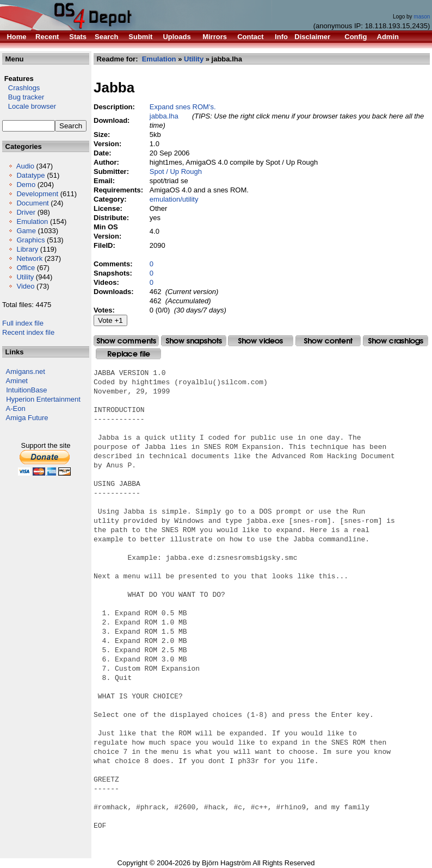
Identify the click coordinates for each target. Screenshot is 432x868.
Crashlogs (21, 88)
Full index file (23, 323)
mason (422, 17)
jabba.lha (164, 116)
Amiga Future (27, 418)
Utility (25, 277)
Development (37, 194)
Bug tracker (23, 97)
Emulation (32, 221)
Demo (26, 185)
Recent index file (28, 332)
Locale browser (29, 106)
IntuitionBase (26, 390)
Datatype (30, 175)
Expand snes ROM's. (183, 107)
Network (29, 258)
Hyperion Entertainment (43, 399)
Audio (25, 166)
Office (26, 268)
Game (26, 231)
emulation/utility (174, 199)
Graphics (30, 240)
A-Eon (16, 408)
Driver (26, 212)
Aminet (17, 381)
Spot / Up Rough (176, 171)
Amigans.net (26, 371)
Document (32, 203)
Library (27, 249)
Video (25, 286)
